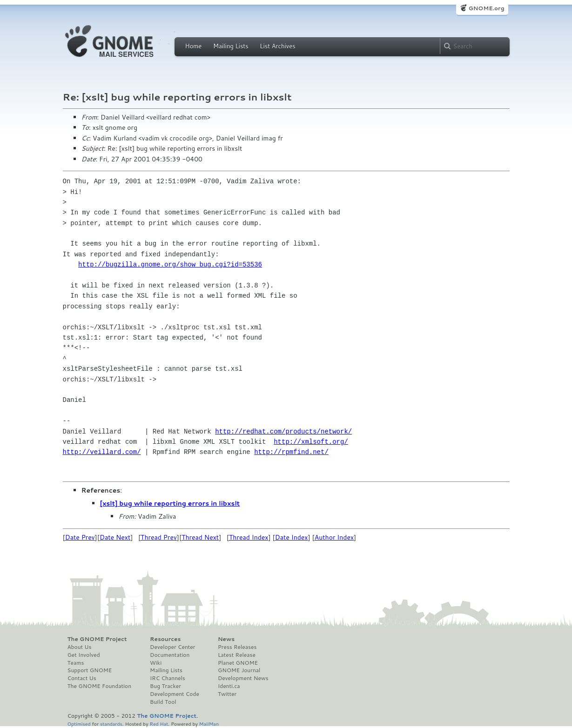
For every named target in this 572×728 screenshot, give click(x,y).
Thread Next (200, 537)
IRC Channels (168, 678)
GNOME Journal (239, 670)
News (226, 639)
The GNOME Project (97, 639)
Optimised (79, 724)
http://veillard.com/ (102, 452)
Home (194, 46)
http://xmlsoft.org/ (311, 442)
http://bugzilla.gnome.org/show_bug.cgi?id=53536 (170, 264)
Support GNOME (90, 670)
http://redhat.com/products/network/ (283, 431)
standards (111, 724)
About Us (80, 647)
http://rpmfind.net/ (291, 452)
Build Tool (163, 702)
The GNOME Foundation (100, 686)
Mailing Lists (231, 46)
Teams (76, 663)
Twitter (227, 694)
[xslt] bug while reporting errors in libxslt (170, 503)
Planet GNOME (238, 663)
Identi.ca (229, 686)
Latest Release (237, 655)
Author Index (334, 537)
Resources (165, 639)
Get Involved (84, 655)
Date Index (292, 537)
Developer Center (172, 647)
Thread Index (249, 537)
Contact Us (82, 678)
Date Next (115, 537)
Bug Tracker (165, 686)
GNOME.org (486, 8)
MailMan (209, 724)
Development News (243, 678)
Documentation (170, 655)
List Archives (277, 46)
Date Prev (80, 537)
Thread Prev (159, 537)
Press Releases (237, 647)
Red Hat (159, 724)
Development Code (175, 694)
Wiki (156, 663)
